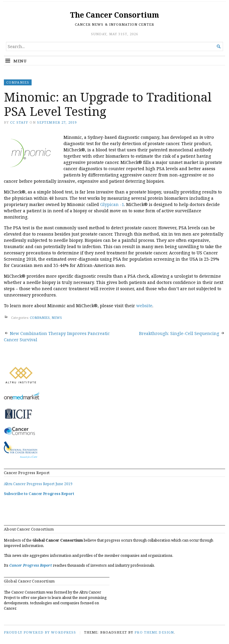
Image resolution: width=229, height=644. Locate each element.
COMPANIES (18, 82)
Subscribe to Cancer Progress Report (39, 494)
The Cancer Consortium (114, 15)
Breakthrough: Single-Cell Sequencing (179, 333)
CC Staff (19, 122)
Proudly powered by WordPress (40, 632)
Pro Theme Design (154, 632)
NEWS (57, 318)
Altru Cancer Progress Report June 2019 (38, 484)
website (144, 306)
